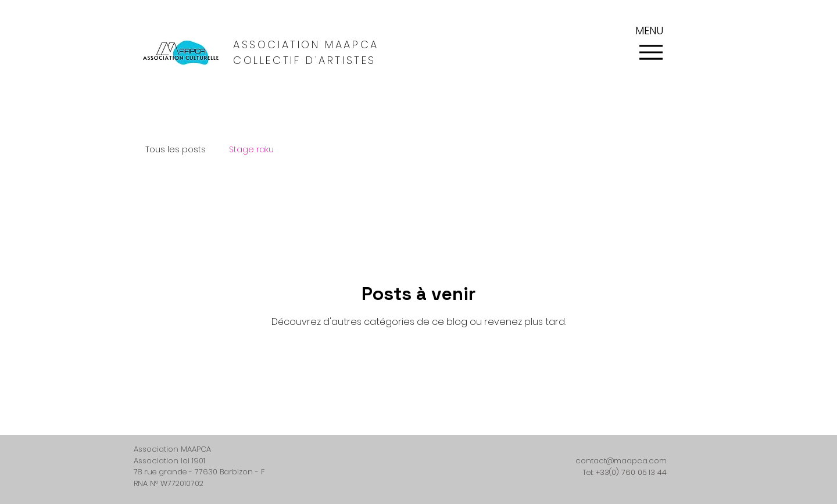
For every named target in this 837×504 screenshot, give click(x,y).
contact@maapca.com (621, 461)
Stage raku (251, 150)
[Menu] (651, 52)
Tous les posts (176, 150)
